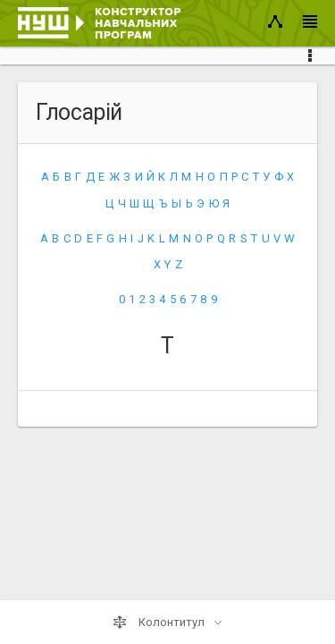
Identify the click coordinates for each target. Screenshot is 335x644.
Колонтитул (160, 623)
